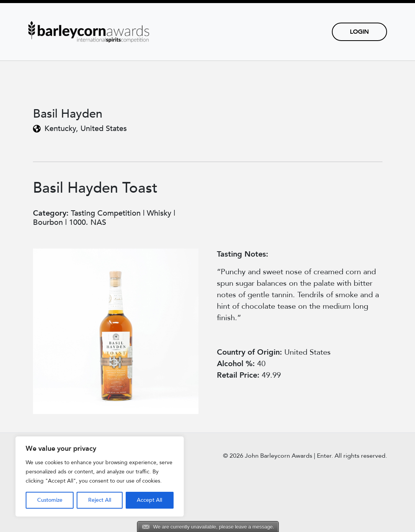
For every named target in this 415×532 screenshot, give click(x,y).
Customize (50, 500)
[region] (100, 476)
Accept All (149, 500)
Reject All (100, 500)
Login (359, 32)
